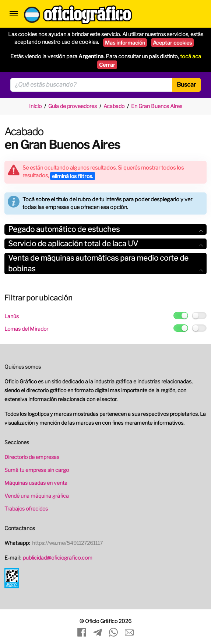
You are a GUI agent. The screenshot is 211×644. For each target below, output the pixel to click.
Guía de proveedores (73, 106)
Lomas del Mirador (26, 329)
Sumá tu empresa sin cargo (37, 470)
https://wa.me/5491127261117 (67, 543)
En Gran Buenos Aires (157, 106)
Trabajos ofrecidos (26, 509)
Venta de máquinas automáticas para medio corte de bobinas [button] (105, 263)
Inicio (35, 106)
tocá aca (191, 56)
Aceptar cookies (172, 43)
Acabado (114, 106)
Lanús (12, 316)
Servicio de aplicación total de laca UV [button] (105, 244)
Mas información (125, 43)
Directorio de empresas (32, 457)
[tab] (105, 229)
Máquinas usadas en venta (36, 483)
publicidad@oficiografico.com (58, 558)
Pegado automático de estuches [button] (105, 229)
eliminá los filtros (73, 176)
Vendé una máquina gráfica (37, 496)
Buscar (186, 85)
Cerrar (107, 65)
